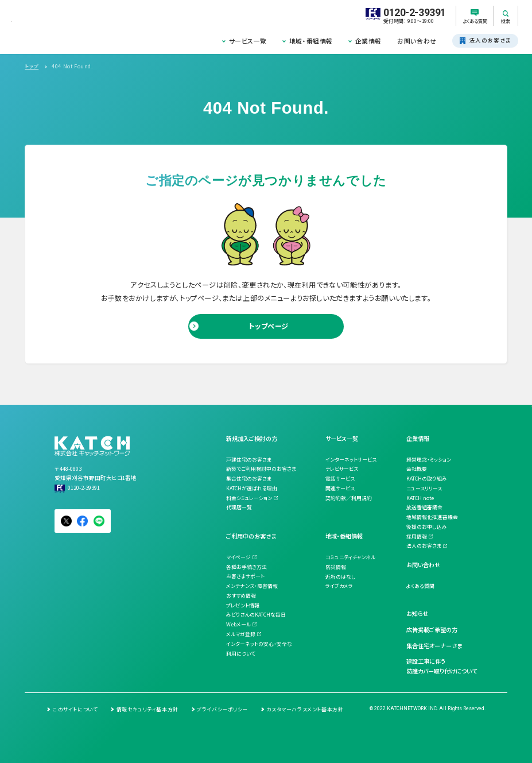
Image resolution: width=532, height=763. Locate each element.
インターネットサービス (351, 460)
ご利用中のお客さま (251, 536)
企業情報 (368, 41)
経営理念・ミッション (429, 460)
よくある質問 (420, 586)
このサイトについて (75, 709)
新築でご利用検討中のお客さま (261, 469)
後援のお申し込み (427, 527)
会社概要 (417, 469)
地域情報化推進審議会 (432, 517)
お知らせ (417, 613)
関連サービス (340, 488)
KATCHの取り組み (427, 479)
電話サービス (340, 479)
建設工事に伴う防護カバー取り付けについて (442, 666)
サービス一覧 (248, 41)
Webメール (238, 624)
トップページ (269, 326)
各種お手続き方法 (246, 567)
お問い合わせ (417, 41)
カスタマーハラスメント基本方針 (305, 709)
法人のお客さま (424, 546)
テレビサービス (342, 469)
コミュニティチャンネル (350, 557)
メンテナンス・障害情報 (252, 586)
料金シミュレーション (249, 498)
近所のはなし (341, 577)
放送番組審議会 (424, 507)
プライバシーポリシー (222, 709)
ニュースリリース (424, 488)
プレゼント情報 (243, 605)
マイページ (238, 557)
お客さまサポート (245, 576)
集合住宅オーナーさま (434, 646)
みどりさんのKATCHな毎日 (256, 615)
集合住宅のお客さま (249, 479)
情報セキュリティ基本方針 (147, 709)
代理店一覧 (239, 507)
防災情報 (336, 567)
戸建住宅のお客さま (249, 460)
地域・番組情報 (311, 41)
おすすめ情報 (241, 596)
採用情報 (417, 537)
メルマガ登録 (241, 634)
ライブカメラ (339, 586)
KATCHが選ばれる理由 (252, 488)
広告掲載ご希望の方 (432, 630)
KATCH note (420, 498)
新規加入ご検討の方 (252, 438)
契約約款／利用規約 (349, 498)
